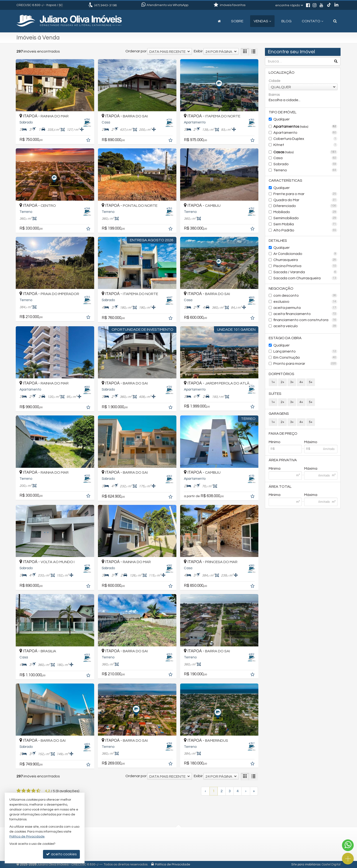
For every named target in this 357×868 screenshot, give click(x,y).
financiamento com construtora (305, 320)
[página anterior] (205, 791)
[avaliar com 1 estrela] (19, 791)
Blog (286, 21)
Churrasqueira (305, 260)
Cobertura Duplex (305, 139)
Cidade (275, 81)
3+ (292, 382)
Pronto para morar (305, 364)
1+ (273, 382)
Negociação (281, 288)
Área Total (280, 487)
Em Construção (305, 357)
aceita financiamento (305, 314)
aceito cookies (61, 854)
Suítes (275, 394)
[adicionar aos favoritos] (89, 141)
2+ (282, 382)
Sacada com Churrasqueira (305, 278)
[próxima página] (246, 791)
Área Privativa (283, 460)
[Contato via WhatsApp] (348, 845)
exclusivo (305, 302)
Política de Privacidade (173, 864)
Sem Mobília (305, 224)
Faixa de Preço (283, 434)
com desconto (305, 296)
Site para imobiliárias (306, 864)
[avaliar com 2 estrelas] (24, 791)
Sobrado (305, 164)
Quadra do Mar (305, 200)
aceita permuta (305, 308)
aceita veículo (305, 326)
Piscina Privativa (305, 266)
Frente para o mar (305, 194)
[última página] (254, 791)
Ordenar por (136, 51)
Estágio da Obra (285, 338)
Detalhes (278, 241)
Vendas (262, 21)
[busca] (335, 21)
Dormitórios (281, 374)
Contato (312, 21)
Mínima (275, 469)
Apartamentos (305, 127)
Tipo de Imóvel (283, 112)
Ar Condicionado (305, 254)
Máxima (311, 469)
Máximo (311, 442)
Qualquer (281, 119)
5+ (311, 382)
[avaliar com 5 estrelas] (38, 791)
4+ (301, 382)
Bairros (274, 95)
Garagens (279, 414)
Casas (305, 152)
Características (285, 181)
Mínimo (275, 442)
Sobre (237, 21)
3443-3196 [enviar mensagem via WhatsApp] (105, 5)
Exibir (198, 51)
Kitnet (305, 145)
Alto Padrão (305, 230)
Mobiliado (305, 212)
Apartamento (305, 133)
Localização (282, 73)
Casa (305, 158)
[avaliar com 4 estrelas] (33, 791)
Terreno (305, 170)
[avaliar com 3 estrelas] (29, 791)
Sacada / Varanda (305, 272)
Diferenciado (305, 206)
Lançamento (305, 351)
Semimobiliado (305, 218)
